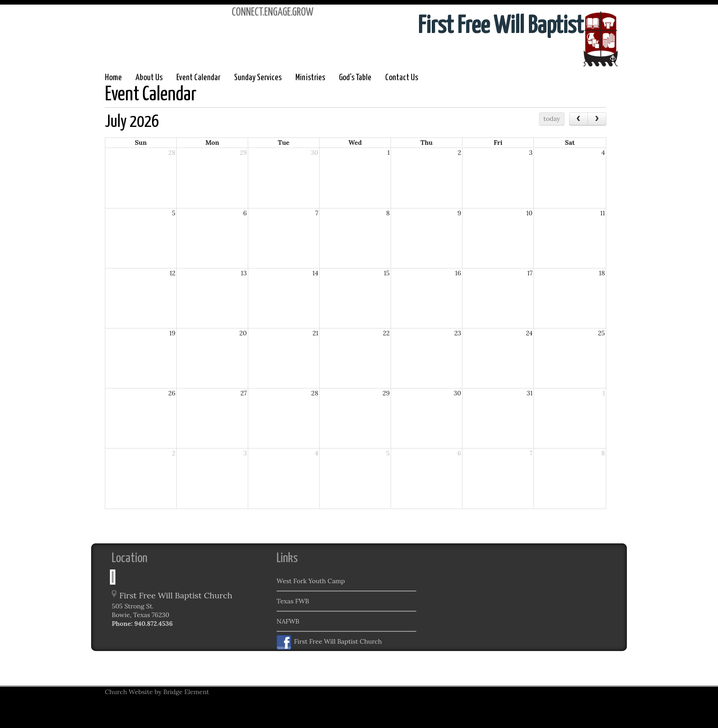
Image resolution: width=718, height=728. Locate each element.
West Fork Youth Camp (311, 581)
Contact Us (402, 78)
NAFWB (288, 621)
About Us (149, 78)
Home (113, 78)
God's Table (355, 78)
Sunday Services (258, 78)
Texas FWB (293, 601)
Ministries (310, 78)
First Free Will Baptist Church (329, 642)
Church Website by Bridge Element (157, 692)
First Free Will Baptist (501, 26)
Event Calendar (198, 78)
